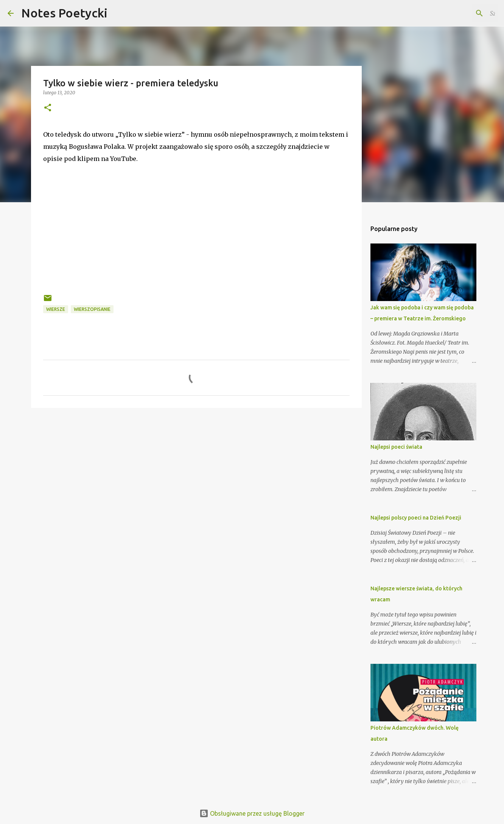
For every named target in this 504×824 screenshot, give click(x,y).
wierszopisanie (92, 309)
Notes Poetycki (64, 13)
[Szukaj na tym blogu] (458, 13)
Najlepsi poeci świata (396, 447)
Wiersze (56, 309)
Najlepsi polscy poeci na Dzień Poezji (416, 518)
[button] (48, 108)
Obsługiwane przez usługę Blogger (252, 813)
